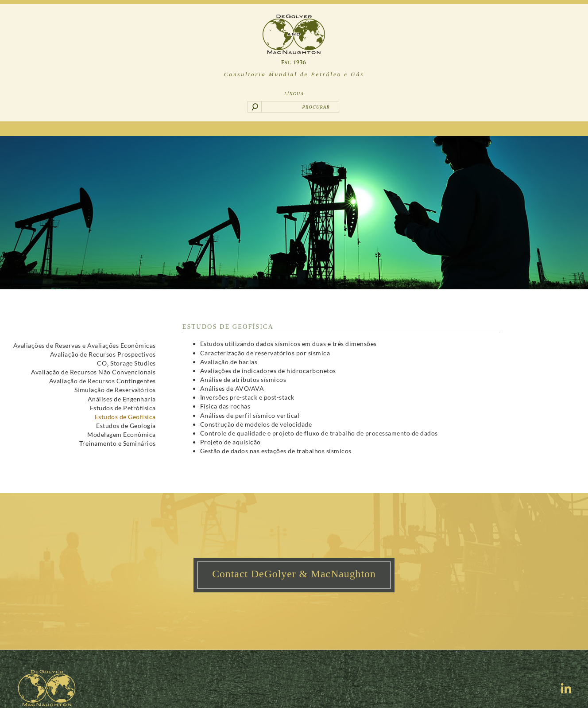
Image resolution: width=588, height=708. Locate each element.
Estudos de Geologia (126, 426)
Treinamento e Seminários (118, 443)
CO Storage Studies (126, 363)
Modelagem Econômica (122, 434)
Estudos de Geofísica (125, 417)
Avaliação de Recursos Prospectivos (103, 354)
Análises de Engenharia (122, 399)
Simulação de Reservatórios (115, 390)
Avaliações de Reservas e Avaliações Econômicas (85, 345)
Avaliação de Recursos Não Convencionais (93, 372)
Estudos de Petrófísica (123, 408)
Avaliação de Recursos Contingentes (103, 381)
